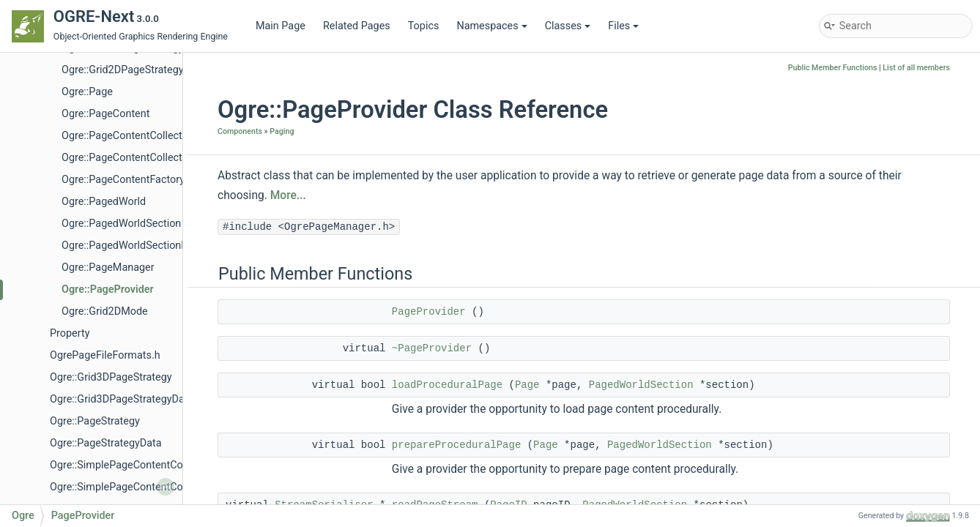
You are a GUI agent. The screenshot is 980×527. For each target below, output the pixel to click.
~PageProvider (432, 348)
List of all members (916, 68)
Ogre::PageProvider (108, 289)
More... (288, 195)
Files (623, 26)
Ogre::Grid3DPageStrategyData (122, 399)
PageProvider (429, 312)
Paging (282, 131)
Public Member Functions (833, 68)
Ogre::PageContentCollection (129, 136)
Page (527, 385)
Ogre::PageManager (108, 268)
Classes (568, 26)
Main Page (281, 26)
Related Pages (357, 26)
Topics (424, 26)
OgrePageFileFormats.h (105, 355)
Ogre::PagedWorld (104, 202)
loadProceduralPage (447, 385)
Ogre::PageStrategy (95, 421)
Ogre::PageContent (105, 114)
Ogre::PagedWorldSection (121, 224)
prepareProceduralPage (456, 445)
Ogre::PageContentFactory (123, 180)
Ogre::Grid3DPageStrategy (111, 377)
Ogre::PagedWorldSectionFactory (139, 246)
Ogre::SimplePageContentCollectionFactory (151, 487)
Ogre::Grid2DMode (105, 311)
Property (70, 333)
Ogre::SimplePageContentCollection (133, 465)
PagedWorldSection (641, 385)
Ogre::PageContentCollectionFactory (146, 158)
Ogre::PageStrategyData (106, 443)
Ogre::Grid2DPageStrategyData (133, 70)
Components (240, 131)
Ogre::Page (87, 92)
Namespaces (491, 26)
